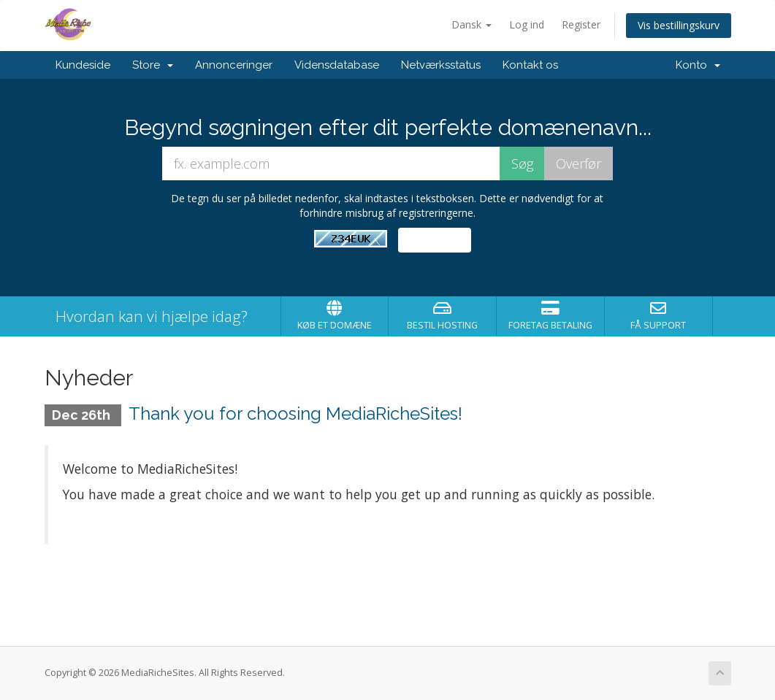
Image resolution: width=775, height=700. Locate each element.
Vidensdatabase (337, 65)
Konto (698, 65)
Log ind (527, 24)
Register (581, 24)
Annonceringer (234, 65)
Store (153, 65)
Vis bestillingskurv (679, 25)
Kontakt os (530, 65)
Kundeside (83, 65)
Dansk (472, 24)
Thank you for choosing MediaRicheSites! (295, 414)
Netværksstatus (441, 65)
